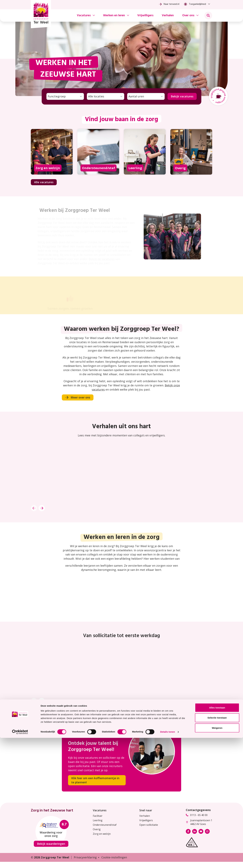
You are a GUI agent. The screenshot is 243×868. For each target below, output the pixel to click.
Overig (97, 829)
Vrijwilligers (145, 15)
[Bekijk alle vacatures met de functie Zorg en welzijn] (52, 159)
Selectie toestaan (217, 848)
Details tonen (167, 862)
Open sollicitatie (149, 825)
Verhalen (168, 15)
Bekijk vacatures (182, 96)
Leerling (98, 820)
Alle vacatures (44, 182)
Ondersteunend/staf (105, 825)
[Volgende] (42, 508)
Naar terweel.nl (169, 4)
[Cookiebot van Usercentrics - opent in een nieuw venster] (20, 862)
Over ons (188, 15)
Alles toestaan (217, 838)
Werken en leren (114, 15)
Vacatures (84, 15)
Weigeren (217, 858)
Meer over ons (78, 397)
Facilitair (98, 816)
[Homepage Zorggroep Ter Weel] (41, 14)
